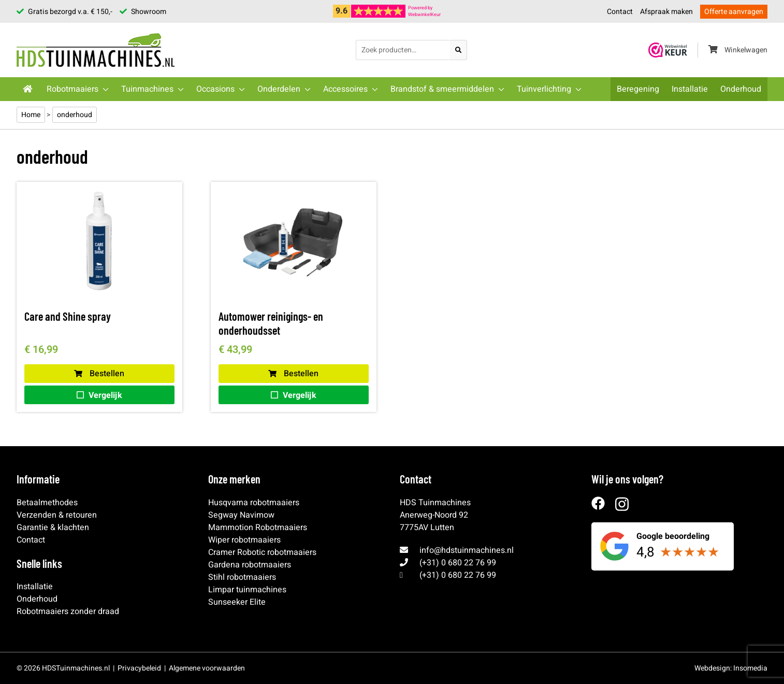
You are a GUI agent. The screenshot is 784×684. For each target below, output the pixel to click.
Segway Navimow (241, 515)
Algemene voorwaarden (207, 668)
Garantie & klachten (53, 528)
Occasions (215, 89)
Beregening (638, 89)
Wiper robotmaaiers (244, 540)
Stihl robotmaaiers (242, 577)
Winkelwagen (738, 50)
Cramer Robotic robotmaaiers (262, 552)
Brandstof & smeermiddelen (442, 89)
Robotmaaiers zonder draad (68, 611)
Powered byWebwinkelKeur (424, 11)
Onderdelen (279, 89)
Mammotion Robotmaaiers (258, 528)
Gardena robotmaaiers (250, 565)
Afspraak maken (666, 12)
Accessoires (345, 89)
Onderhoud (741, 89)
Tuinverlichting (544, 89)
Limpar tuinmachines (247, 590)
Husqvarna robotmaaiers (254, 503)
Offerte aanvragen (734, 12)
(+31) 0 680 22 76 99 (458, 563)
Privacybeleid (139, 668)
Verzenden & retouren (57, 515)
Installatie (690, 89)
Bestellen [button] (99, 374)
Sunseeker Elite (237, 602)
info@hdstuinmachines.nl (467, 550)
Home (31, 115)
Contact (620, 12)
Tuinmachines (147, 89)
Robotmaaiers (72, 89)
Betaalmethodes (47, 503)
